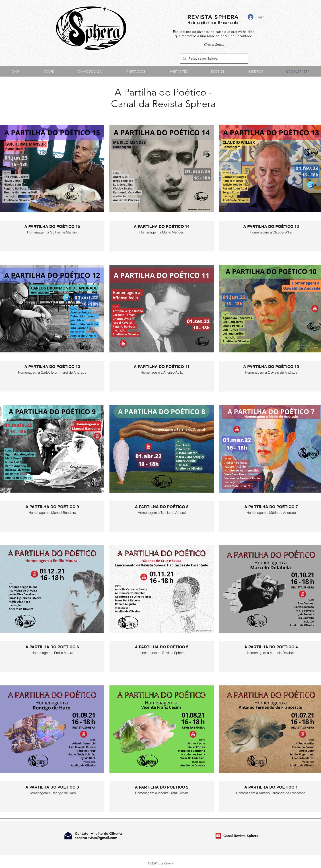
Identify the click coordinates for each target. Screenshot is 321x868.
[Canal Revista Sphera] (218, 836)
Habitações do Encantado (213, 23)
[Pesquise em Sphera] (214, 59)
